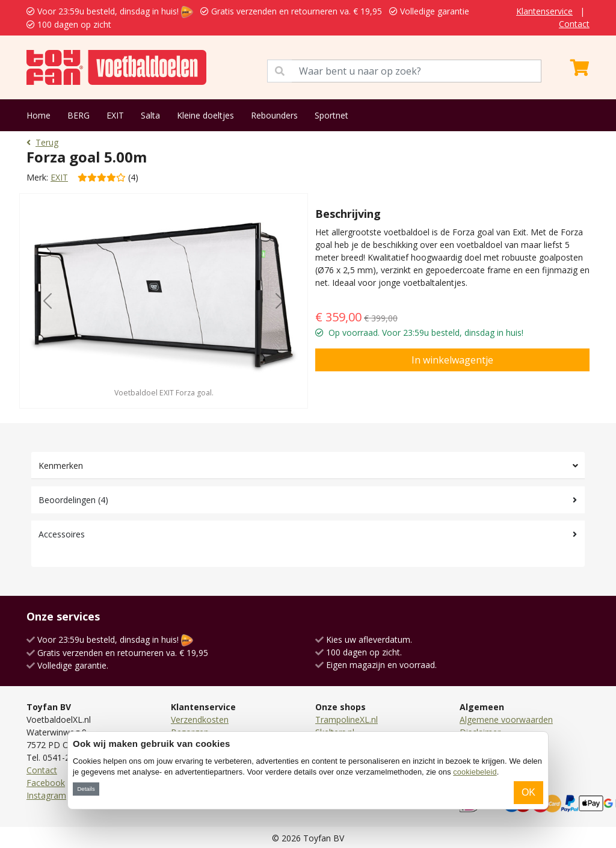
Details (86, 789)
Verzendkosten (200, 720)
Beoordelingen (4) (73, 500)
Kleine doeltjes (205, 115)
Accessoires (62, 534)
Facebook (46, 783)
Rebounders (274, 115)
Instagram (46, 795)
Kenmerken (61, 466)
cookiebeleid (475, 772)
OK (528, 792)
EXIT (115, 115)
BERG (79, 115)
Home (38, 115)
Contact (574, 24)
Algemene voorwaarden (506, 720)
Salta (150, 115)
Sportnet (331, 115)
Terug (42, 142)
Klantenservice (544, 11)
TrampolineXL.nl (346, 720)
